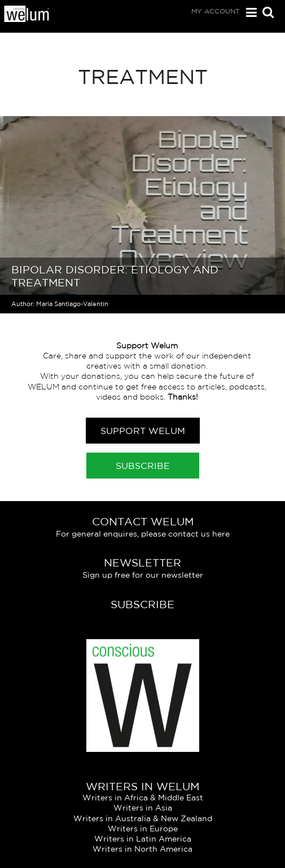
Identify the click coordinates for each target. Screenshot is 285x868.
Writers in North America (142, 849)
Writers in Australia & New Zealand (143, 818)
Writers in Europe (143, 829)
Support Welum (143, 431)
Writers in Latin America (143, 839)
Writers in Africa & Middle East (143, 798)
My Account (216, 11)
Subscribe (143, 466)
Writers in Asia (143, 808)
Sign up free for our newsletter (143, 575)
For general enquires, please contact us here (143, 534)
